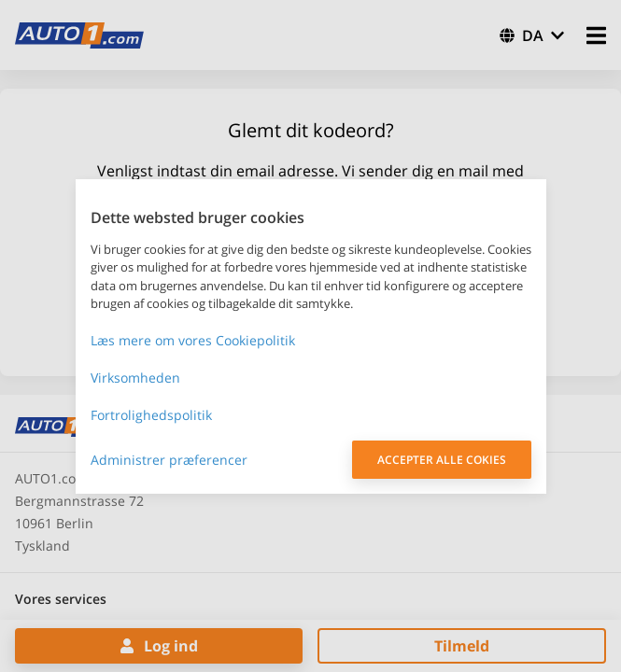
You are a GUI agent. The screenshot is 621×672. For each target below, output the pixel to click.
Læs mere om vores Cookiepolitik (193, 340)
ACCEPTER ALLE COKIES (442, 460)
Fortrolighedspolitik (151, 415)
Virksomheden (135, 378)
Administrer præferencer (169, 460)
